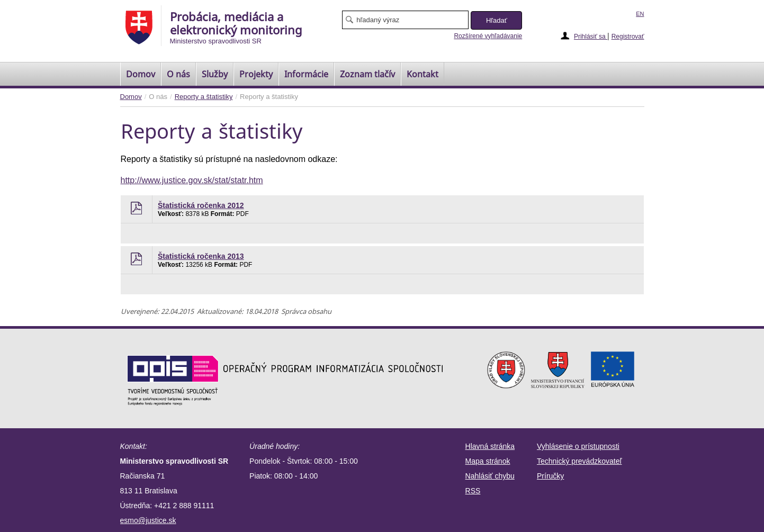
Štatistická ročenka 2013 (201, 256)
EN (640, 14)
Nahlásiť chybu (490, 476)
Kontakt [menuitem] (423, 74)
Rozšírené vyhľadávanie (488, 36)
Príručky (550, 476)
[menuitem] (141, 74)
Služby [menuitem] (215, 74)
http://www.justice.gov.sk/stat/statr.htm (192, 180)
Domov (131, 97)
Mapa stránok (488, 461)
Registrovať (628, 37)
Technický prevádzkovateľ (579, 461)
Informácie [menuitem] (306, 74)
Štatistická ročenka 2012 (201, 205)
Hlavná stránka (490, 446)
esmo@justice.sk (148, 520)
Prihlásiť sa (591, 37)
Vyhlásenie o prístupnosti (578, 446)
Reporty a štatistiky (204, 97)
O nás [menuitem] (178, 74)
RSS (473, 491)
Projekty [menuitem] (256, 74)
